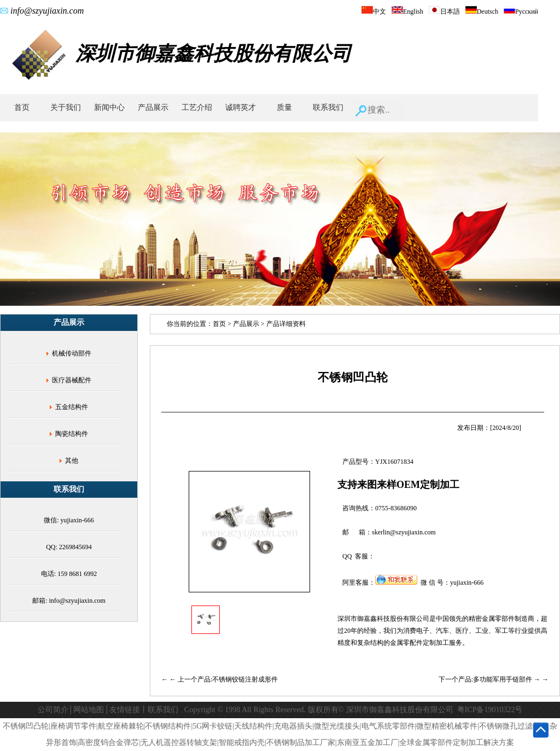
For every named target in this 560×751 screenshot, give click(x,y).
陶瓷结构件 (72, 434)
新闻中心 (109, 107)
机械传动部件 (72, 353)
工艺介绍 (197, 107)
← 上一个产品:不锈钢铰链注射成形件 (224, 679)
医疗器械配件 (72, 380)
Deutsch (482, 11)
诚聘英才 (241, 107)
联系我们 (328, 107)
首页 (22, 107)
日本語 (444, 11)
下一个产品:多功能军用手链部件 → (490, 679)
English (407, 11)
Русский (521, 11)
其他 (72, 461)
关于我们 (66, 107)
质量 (284, 107)
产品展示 (153, 107)
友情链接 (125, 710)
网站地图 (89, 710)
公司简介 (53, 710)
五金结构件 (72, 407)
